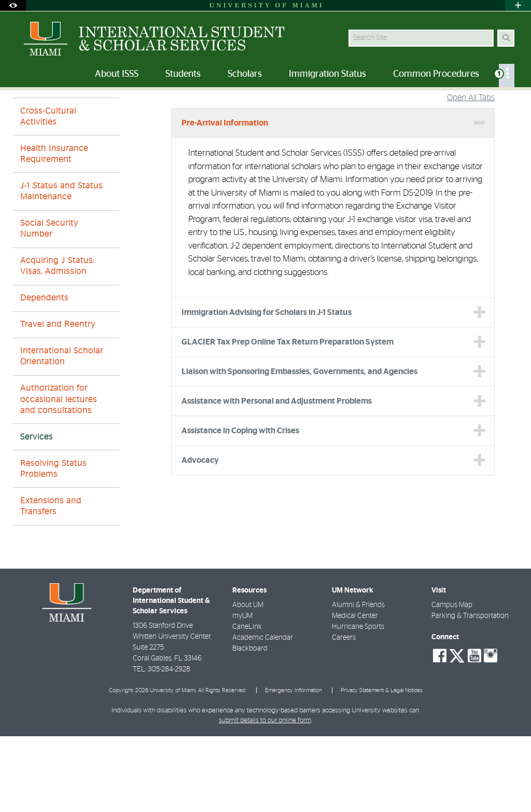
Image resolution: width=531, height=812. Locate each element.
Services (37, 513)
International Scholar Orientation (62, 432)
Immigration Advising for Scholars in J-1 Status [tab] (267, 388)
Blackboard (250, 724)
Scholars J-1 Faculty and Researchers (103, 111)
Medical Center (355, 692)
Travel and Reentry (58, 400)
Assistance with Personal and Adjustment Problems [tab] (277, 477)
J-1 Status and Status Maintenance (61, 267)
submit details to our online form (265, 796)
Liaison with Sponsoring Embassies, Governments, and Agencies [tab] (299, 447)
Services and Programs (323, 112)
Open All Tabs (471, 173)
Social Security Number (49, 304)
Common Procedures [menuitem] (436, 74)
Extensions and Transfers (51, 582)
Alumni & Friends (358, 681)
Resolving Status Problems (53, 545)
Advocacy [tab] (200, 536)
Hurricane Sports (358, 703)
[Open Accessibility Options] (13, 5)
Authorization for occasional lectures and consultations (59, 475)
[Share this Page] (512, 106)
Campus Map (452, 681)
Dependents (44, 374)
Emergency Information (294, 766)
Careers (344, 713)
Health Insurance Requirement (54, 230)
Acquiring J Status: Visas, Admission (57, 342)
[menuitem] (507, 75)
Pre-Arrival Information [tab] (225, 199)
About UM (248, 681)
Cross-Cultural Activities (48, 192)
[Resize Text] (490, 105)
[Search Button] (506, 38)
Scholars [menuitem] (245, 74)
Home (22, 111)
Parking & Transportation (470, 692)
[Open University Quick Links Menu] (518, 5)
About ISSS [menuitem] (117, 74)
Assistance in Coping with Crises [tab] (240, 506)
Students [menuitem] (183, 74)
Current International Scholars (224, 111)
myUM (242, 692)
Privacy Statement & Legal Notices (382, 766)
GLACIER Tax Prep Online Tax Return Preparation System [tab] (288, 418)
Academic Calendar (263, 713)
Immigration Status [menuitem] (327, 74)
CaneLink (247, 703)
